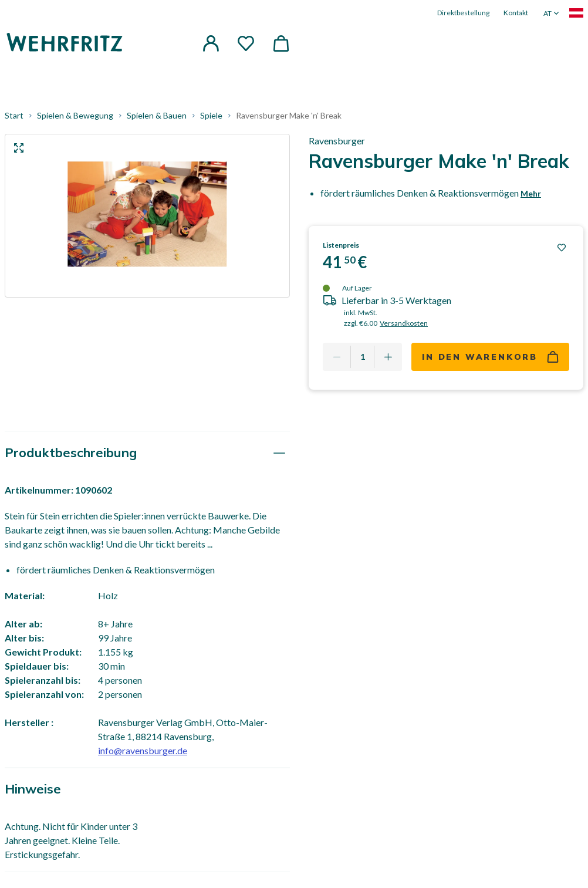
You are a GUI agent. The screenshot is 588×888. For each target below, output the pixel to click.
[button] (211, 43)
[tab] (147, 453)
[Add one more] (388, 357)
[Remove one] (337, 357)
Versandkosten (404, 323)
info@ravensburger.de (143, 750)
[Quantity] (362, 357)
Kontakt (516, 13)
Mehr (531, 193)
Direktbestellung (463, 13)
